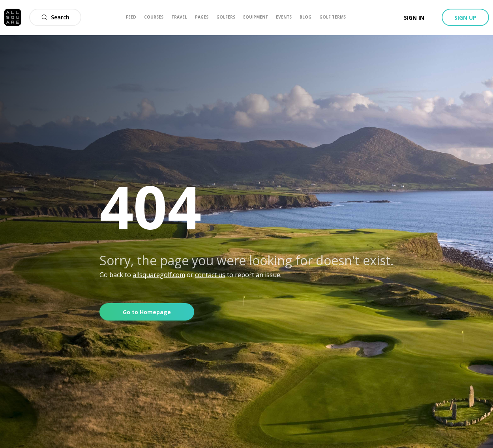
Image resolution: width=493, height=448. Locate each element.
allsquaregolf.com (159, 275)
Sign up (465, 18)
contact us (210, 275)
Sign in (414, 18)
